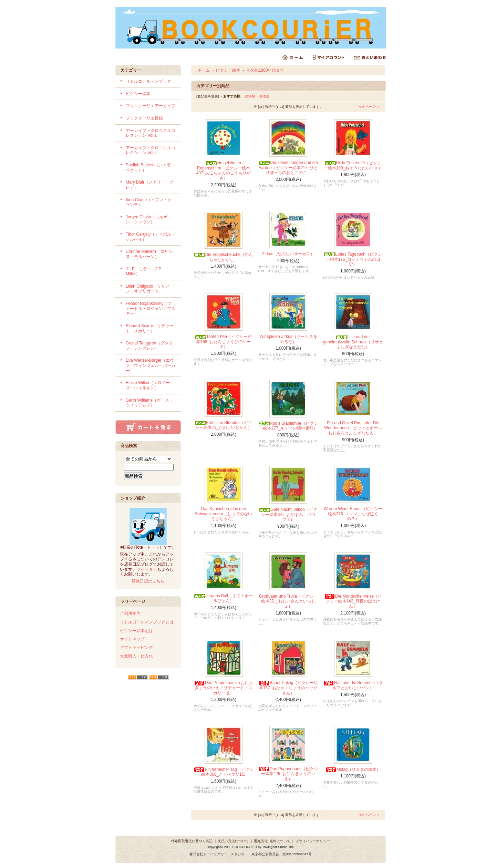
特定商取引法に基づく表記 (192, 841)
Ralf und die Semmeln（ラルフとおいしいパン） (353, 685)
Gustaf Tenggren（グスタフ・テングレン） (149, 346)
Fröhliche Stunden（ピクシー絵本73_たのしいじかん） (223, 425)
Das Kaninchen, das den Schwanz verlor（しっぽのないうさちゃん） (224, 514)
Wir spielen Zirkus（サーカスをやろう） (288, 339)
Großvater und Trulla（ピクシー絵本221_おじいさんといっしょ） (288, 601)
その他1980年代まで (265, 70)
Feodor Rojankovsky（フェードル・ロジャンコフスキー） (151, 308)
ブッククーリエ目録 (144, 118)
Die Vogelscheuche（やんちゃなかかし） (224, 257)
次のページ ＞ (369, 107)
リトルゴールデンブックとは (147, 622)
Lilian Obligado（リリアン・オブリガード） (148, 289)
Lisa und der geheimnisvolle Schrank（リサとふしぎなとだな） (353, 342)
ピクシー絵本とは (136, 631)
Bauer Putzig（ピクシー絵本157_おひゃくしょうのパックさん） (288, 688)
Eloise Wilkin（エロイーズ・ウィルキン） (148, 385)
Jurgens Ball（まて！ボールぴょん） (224, 598)
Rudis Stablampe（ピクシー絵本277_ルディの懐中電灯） (288, 426)
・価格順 (248, 96)
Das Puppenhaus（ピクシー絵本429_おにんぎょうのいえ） (288, 774)
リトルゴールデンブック (148, 81)
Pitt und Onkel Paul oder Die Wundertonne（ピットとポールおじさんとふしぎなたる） (353, 428)
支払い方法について (233, 841)
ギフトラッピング (136, 648)
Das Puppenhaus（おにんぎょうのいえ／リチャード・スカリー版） (224, 688)
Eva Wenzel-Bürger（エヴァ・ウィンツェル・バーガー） (151, 365)
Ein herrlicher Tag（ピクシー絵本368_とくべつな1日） (223, 772)
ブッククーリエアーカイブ (151, 106)
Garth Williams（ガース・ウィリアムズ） (149, 403)
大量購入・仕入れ (136, 656)
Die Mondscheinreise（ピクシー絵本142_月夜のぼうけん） (353, 601)
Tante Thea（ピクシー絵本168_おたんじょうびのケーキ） (224, 342)
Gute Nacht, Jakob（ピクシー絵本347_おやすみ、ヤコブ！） (288, 514)
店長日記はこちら (148, 581)
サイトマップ (132, 639)
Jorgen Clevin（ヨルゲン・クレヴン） (147, 220)
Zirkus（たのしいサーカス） (288, 254)
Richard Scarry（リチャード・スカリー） (150, 328)
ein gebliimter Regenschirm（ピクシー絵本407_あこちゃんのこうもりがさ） (224, 170)
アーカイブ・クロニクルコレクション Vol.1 (151, 133)
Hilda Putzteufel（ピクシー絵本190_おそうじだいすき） (353, 166)
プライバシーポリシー (313, 841)
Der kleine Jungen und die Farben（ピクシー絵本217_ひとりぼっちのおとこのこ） (288, 168)
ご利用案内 (130, 613)
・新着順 (263, 96)
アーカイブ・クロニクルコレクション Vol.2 (151, 150)
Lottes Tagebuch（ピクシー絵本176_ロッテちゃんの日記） (353, 259)
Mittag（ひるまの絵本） (353, 769)
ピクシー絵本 (138, 94)
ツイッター (147, 569)
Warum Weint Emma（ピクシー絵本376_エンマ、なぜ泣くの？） (353, 514)
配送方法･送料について (272, 841)
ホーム (204, 70)
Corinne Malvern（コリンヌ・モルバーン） (149, 254)
